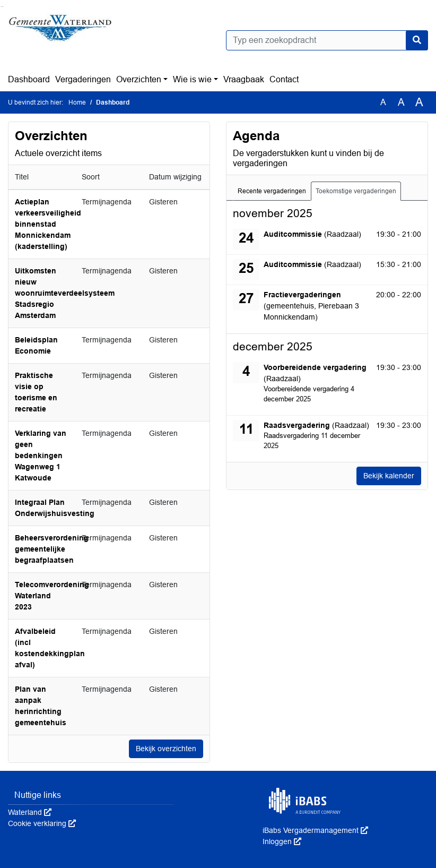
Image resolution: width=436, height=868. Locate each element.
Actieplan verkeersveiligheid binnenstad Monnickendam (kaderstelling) (48, 224)
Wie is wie (192, 79)
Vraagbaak (244, 79)
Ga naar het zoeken (1, 7)
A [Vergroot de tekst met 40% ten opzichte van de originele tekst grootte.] (419, 102)
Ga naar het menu (3, 7)
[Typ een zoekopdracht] (327, 40)
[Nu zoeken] (417, 40)
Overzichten (139, 79)
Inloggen (282, 841)
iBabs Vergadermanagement (315, 830)
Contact (284, 79)
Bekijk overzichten (166, 749)
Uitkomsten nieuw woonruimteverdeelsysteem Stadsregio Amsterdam (65, 293)
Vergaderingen (83, 79)
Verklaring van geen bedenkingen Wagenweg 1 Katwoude (41, 456)
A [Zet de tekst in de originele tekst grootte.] (383, 102)
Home (77, 102)
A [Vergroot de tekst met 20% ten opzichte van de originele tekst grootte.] (401, 102)
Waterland (30, 812)
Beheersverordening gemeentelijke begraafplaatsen (52, 549)
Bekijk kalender (389, 476)
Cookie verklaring (42, 823)
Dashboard (29, 79)
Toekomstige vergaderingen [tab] (356, 191)
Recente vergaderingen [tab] (272, 191)
